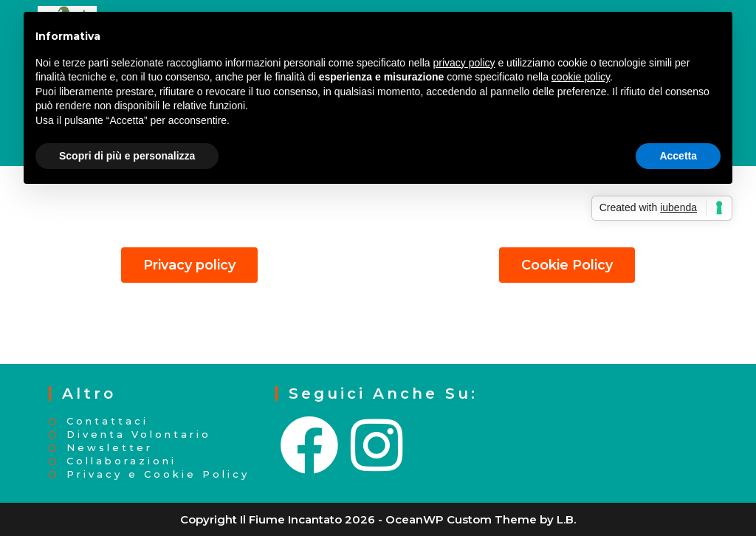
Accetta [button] (678, 156)
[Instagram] (378, 446)
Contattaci (107, 421)
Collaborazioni (121, 461)
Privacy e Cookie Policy (158, 474)
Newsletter (110, 448)
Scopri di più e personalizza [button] (127, 156)
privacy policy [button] (464, 63)
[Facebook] (311, 446)
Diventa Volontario (139, 434)
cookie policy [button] (581, 77)
